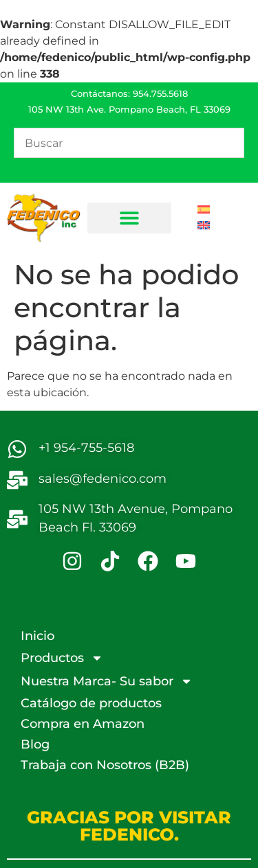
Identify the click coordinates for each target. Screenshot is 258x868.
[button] (129, 218)
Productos (62, 658)
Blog (35, 744)
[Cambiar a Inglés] (204, 226)
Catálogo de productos (91, 703)
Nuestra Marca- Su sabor (107, 681)
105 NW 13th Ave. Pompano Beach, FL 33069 (129, 109)
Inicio (37, 636)
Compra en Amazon (83, 724)
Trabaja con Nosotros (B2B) (105, 765)
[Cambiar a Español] (204, 210)
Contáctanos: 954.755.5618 (129, 93)
